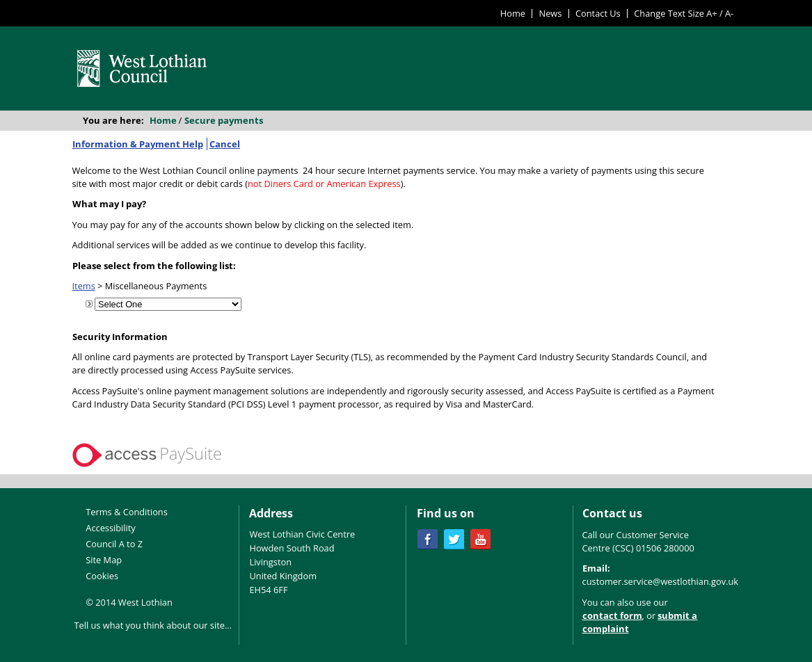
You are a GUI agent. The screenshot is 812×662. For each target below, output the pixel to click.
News (551, 13)
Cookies (102, 576)
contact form (612, 615)
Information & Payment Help (138, 144)
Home (513, 13)
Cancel (225, 144)
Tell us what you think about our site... (153, 625)
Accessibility (110, 528)
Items (84, 286)
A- (729, 13)
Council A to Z (114, 544)
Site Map (104, 560)
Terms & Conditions (126, 512)
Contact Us (598, 13)
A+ (711, 13)
